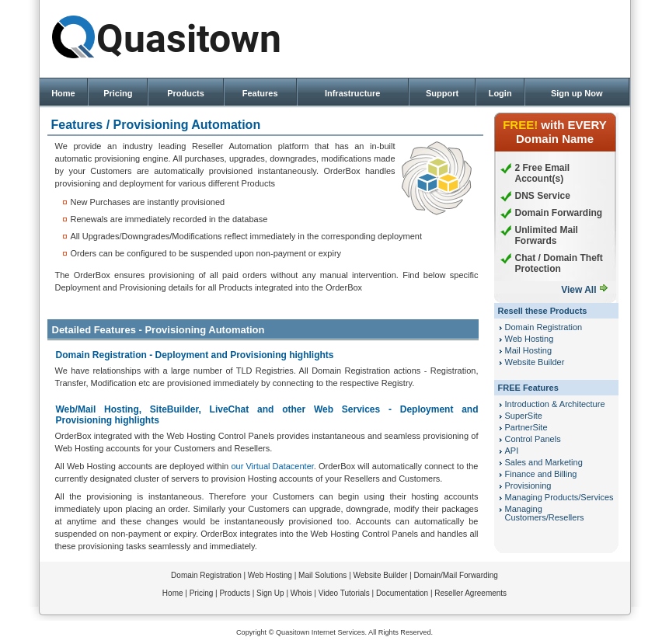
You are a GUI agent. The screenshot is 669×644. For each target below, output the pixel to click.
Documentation (402, 593)
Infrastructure (353, 93)
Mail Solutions (322, 575)
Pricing (118, 93)
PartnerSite (526, 427)
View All (578, 290)
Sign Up (270, 593)
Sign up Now (577, 93)
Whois (301, 593)
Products (186, 93)
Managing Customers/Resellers (545, 513)
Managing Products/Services (559, 497)
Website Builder (535, 362)
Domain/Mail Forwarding (456, 575)
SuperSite (524, 416)
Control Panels (533, 439)
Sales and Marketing (544, 462)
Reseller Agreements (470, 593)
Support (442, 93)
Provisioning (528, 486)
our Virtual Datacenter (272, 466)
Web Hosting (530, 339)
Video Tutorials (344, 593)
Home (63, 93)
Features (260, 93)
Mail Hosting (529, 350)
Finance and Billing (541, 474)
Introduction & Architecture (555, 404)
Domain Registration (544, 327)
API (512, 451)
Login (500, 93)
